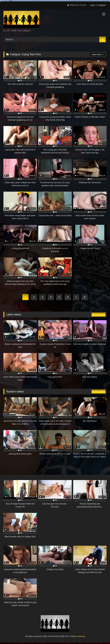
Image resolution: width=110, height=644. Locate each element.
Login (92, 5)
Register (102, 5)
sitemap (81, 636)
